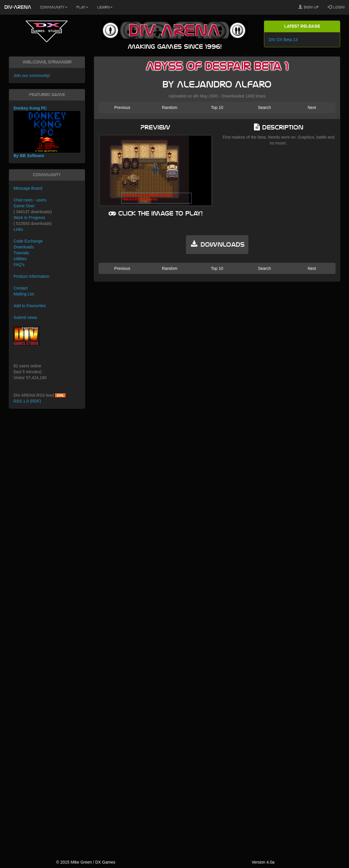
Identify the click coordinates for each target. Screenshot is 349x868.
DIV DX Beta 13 (283, 40)
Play (82, 7)
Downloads (24, 247)
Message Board (28, 188)
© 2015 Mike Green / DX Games (86, 862)
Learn (105, 7)
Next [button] (312, 107)
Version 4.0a (263, 862)
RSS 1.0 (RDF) (27, 401)
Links (18, 229)
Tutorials (21, 253)
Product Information (31, 276)
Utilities (20, 259)
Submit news (25, 317)
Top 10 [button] (217, 107)
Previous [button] (122, 107)
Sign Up (309, 7)
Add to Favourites (30, 306)
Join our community (31, 75)
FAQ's (19, 265)
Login (336, 7)
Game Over (24, 206)
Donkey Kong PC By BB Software (47, 132)
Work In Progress (29, 218)
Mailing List (24, 294)
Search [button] (264, 107)
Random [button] (170, 107)
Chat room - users (30, 200)
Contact (21, 288)
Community (54, 7)
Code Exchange (28, 241)
